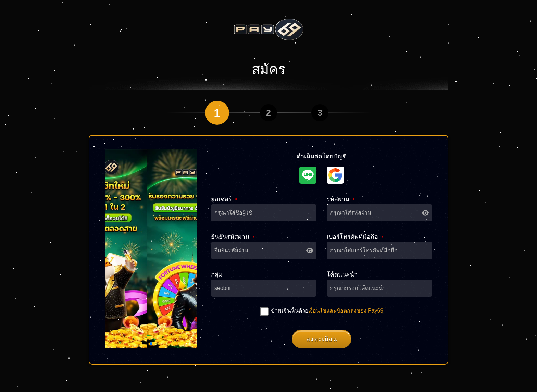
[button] (151, 344)
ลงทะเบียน (322, 339)
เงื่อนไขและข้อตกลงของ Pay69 (346, 311)
